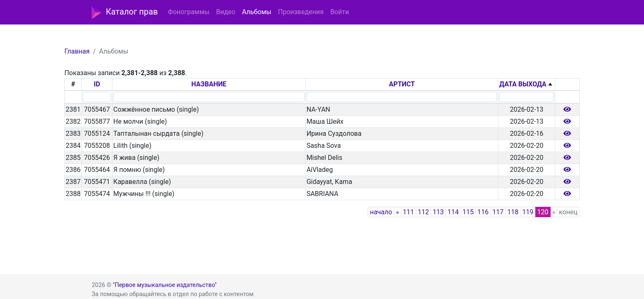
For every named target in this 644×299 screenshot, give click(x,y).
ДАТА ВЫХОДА (523, 84)
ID (97, 84)
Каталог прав (125, 12)
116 (483, 212)
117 (498, 212)
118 (513, 212)
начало (381, 212)
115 (468, 212)
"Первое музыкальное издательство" (165, 285)
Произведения (301, 12)
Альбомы (257, 12)
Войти (340, 12)
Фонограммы (188, 12)
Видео (226, 12)
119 (528, 212)
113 (438, 212)
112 (423, 212)
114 (453, 212)
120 (543, 212)
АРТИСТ (402, 84)
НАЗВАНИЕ (209, 84)
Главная (77, 51)
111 (409, 212)
